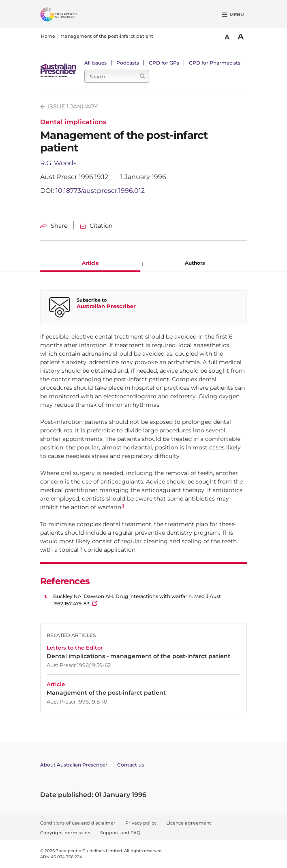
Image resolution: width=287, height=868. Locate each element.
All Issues (95, 63)
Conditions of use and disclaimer (78, 823)
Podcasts (128, 63)
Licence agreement (189, 823)
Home (48, 36)
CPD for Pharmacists (215, 63)
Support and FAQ (120, 833)
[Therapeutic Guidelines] (69, 16)
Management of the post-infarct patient (107, 36)
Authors (195, 263)
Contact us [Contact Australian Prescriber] (131, 765)
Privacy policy (141, 823)
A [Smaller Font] (227, 37)
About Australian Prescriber (74, 765)
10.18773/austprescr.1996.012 (100, 191)
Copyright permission (65, 833)
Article (90, 263)
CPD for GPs (164, 63)
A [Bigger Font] (241, 37)
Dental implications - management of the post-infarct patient (138, 656)
